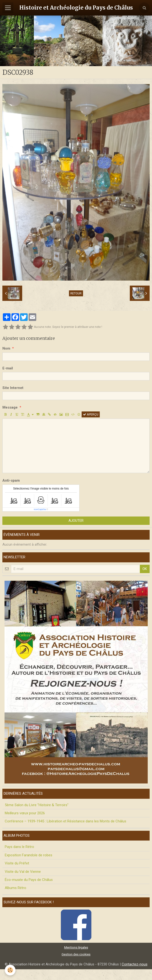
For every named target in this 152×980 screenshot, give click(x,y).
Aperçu (91, 414)
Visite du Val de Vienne (23, 872)
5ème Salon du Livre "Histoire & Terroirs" (37, 805)
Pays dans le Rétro (19, 847)
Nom (6, 348)
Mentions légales (76, 947)
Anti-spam (11, 480)
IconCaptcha (40, 509)
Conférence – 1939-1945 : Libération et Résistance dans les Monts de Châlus (66, 821)
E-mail (8, 368)
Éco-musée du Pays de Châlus (29, 880)
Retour (76, 293)
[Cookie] (10, 970)
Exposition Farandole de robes (29, 855)
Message (10, 407)
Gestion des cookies (76, 954)
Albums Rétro (16, 888)
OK (145, 569)
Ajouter (76, 521)
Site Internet (13, 388)
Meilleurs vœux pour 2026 (25, 813)
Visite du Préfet (17, 863)
